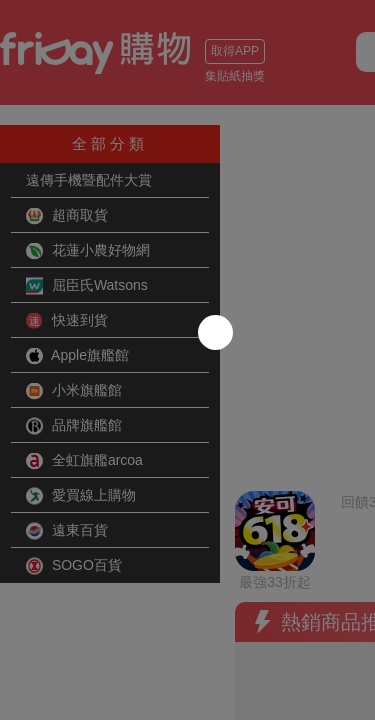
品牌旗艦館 (74, 426)
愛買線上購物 (81, 496)
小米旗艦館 (74, 391)
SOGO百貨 (74, 566)
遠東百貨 (67, 531)
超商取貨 (67, 216)
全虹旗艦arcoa (84, 461)
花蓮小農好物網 (88, 251)
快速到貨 (67, 321)
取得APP (235, 51)
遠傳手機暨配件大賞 (89, 180)
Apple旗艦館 (77, 356)
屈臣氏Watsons (87, 286)
